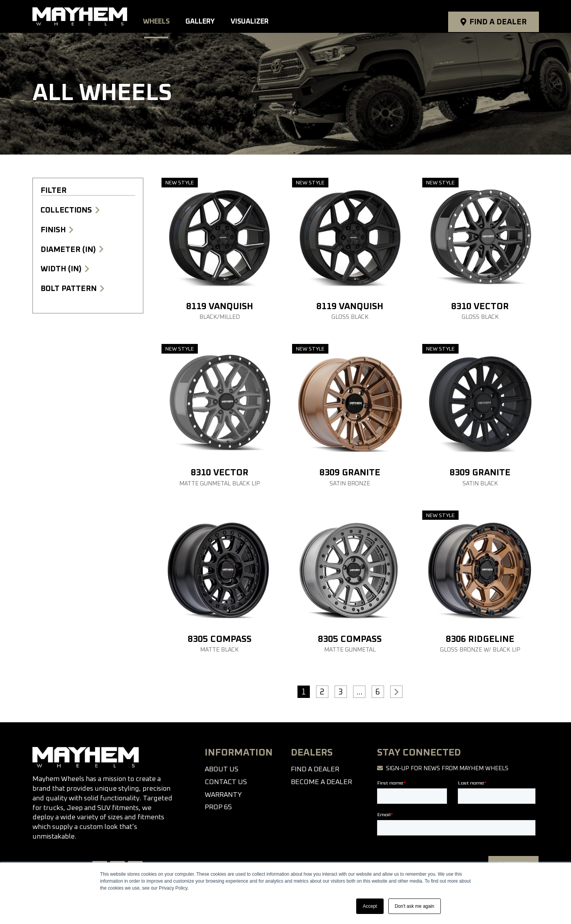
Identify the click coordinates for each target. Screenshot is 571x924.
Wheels (163, 16)
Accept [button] (370, 906)
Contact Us (226, 782)
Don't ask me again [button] (415, 906)
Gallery (206, 16)
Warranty (223, 795)
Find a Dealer (498, 17)
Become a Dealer (321, 782)
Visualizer (255, 16)
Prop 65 (218, 807)
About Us (222, 769)
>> (396, 692)
